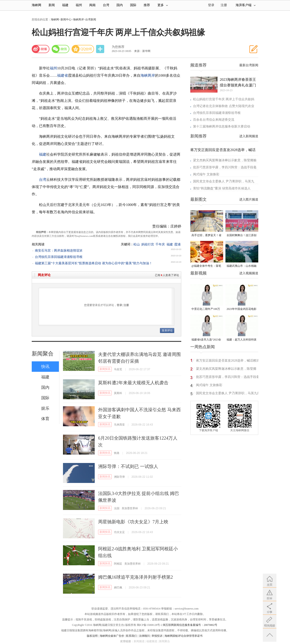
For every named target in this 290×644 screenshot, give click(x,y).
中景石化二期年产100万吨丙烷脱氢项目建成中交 (206, 309)
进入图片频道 (249, 200)
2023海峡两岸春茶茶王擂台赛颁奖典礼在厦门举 (238, 83)
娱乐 (45, 408)
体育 (45, 419)
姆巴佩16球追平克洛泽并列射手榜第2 (135, 577)
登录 (119, 305)
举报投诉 (157, 636)
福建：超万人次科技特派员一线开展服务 (242, 340)
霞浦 (177, 244)
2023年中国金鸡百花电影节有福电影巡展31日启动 (242, 309)
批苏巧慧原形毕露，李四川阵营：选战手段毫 (225, 167)
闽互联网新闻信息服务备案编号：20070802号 (190, 625)
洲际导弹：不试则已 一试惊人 (128, 466)
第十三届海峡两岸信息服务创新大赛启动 (222, 126)
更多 (163, 5)
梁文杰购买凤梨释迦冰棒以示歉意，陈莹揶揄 (225, 160)
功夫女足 (119, 532)
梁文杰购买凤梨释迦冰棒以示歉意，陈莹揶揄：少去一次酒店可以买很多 (226, 369)
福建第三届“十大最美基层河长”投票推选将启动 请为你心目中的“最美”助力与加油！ (94, 263)
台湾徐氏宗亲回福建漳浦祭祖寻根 (59, 257)
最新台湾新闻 (249, 65)
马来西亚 (119, 425)
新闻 (52, 5)
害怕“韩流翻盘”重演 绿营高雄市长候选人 (222, 188)
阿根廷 (118, 564)
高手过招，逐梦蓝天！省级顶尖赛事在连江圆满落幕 (206, 236)
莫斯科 (118, 393)
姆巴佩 (118, 588)
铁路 (117, 453)
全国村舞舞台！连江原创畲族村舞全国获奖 (242, 236)
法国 (117, 508)
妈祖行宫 (148, 244)
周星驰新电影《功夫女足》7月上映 (133, 522)
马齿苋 (118, 369)
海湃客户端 (246, 5)
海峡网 (36, 5)
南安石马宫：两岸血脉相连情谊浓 (59, 251)
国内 (120, 5)
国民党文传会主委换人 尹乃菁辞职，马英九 (224, 181)
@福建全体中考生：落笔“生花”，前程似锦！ (206, 266)
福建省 (63, 75)
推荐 (147, 5)
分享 (101, 49)
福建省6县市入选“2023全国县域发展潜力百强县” (206, 340)
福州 (79, 5)
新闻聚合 (43, 354)
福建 (65, 5)
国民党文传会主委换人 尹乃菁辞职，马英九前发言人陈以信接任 (228, 394)
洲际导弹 (119, 477)
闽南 (92, 5)
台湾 (106, 5)
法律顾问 (144, 636)
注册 (224, 5)
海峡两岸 (78, 20)
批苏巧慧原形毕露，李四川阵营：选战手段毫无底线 (228, 378)
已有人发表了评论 (167, 275)
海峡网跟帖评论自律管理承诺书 (184, 636)
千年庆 (160, 244)
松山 (137, 244)
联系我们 (131, 636)
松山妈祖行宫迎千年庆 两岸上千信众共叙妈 (224, 99)
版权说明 (92, 636)
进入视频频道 (249, 273)
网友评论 (44, 275)
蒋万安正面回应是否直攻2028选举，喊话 (223, 150)
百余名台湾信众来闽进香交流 (214, 120)
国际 (133, 5)
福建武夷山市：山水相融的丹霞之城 (242, 266)
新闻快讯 (105, 369)
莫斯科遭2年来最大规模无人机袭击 (133, 383)
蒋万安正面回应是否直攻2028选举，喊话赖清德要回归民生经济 (228, 361)
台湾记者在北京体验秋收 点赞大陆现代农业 (224, 106)
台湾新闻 (91, 20)
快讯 (45, 367)
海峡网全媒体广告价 (112, 636)
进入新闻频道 (249, 136)
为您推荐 (118, 47)
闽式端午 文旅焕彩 (206, 174)
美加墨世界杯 (130, 508)
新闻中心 (66, 20)
